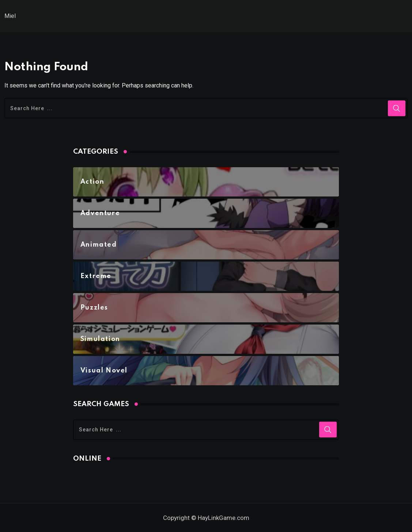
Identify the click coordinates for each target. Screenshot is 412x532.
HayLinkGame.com (224, 518)
